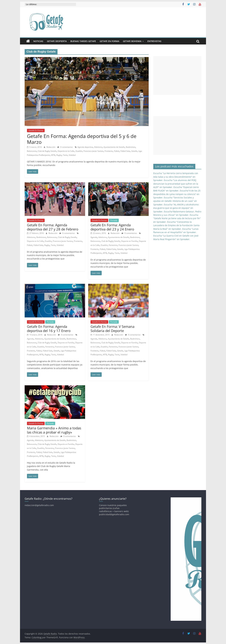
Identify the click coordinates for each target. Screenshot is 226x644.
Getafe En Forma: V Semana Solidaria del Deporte (112, 328)
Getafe (134, 151)
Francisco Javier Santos (93, 151)
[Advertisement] (177, 75)
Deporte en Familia (129, 241)
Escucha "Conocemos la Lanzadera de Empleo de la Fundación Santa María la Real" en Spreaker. (176, 225)
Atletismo (98, 147)
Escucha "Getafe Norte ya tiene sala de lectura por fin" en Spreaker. (177, 218)
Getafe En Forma (109, 41)
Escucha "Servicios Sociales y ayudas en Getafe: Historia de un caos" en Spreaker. (175, 201)
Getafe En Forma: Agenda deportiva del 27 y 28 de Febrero (53, 227)
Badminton (131, 147)
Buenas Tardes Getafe (83, 41)
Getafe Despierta (57, 41)
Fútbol (117, 151)
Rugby (59, 155)
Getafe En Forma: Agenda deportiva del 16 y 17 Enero (49, 328)
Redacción (51, 147)
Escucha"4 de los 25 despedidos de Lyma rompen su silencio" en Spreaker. (177, 194)
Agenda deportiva (85, 147)
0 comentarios (65, 147)
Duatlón (79, 151)
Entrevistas (154, 41)
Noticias (38, 41)
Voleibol (72, 155)
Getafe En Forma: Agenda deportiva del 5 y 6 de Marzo (82, 139)
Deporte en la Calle (66, 151)
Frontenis (109, 151)
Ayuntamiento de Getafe (114, 147)
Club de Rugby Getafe (47, 151)
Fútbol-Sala (125, 151)
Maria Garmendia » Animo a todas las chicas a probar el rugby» (54, 430)
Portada (114, 220)
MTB (53, 155)
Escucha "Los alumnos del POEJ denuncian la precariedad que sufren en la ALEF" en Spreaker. (176, 184)
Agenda (94, 237)
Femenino (113, 245)
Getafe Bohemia (132, 41)
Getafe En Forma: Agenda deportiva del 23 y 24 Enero (112, 227)
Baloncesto (32, 151)
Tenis (65, 155)
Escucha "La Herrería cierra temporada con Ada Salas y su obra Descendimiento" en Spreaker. (176, 177)
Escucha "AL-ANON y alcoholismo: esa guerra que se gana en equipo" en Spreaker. (176, 208)
